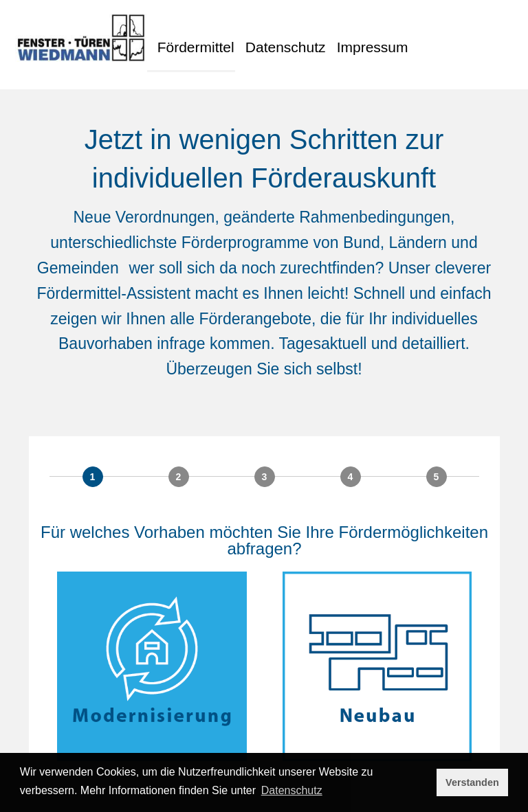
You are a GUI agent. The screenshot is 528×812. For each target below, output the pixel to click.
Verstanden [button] (472, 782)
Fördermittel (196, 40)
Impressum (391, 40)
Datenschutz (295, 40)
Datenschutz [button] (292, 790)
